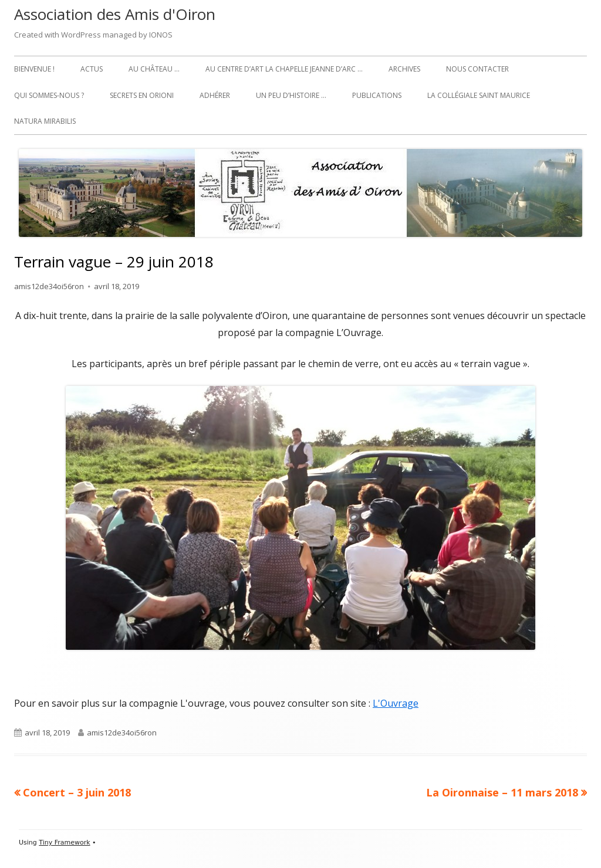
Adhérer (215, 95)
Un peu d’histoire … (291, 95)
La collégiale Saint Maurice (479, 95)
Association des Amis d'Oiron (115, 14)
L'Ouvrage (396, 703)
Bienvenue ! (34, 69)
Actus (92, 69)
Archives (404, 69)
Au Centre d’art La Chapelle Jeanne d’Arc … (284, 69)
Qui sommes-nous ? (49, 95)
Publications (377, 95)
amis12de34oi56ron (49, 286)
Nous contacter (477, 69)
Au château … (154, 69)
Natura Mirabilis (45, 121)
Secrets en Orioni (142, 95)
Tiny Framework (64, 842)
